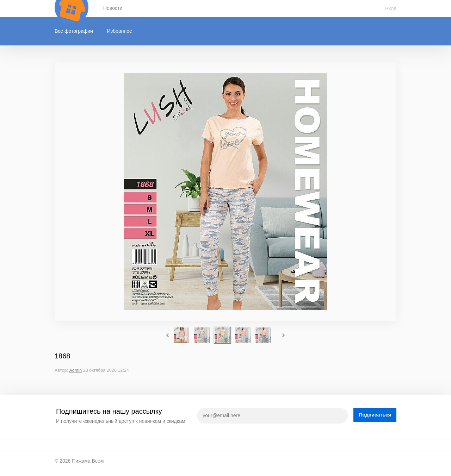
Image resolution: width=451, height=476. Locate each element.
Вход (391, 8)
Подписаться (375, 415)
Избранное (120, 31)
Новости (113, 8)
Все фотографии (74, 31)
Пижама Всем (88, 461)
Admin (75, 370)
